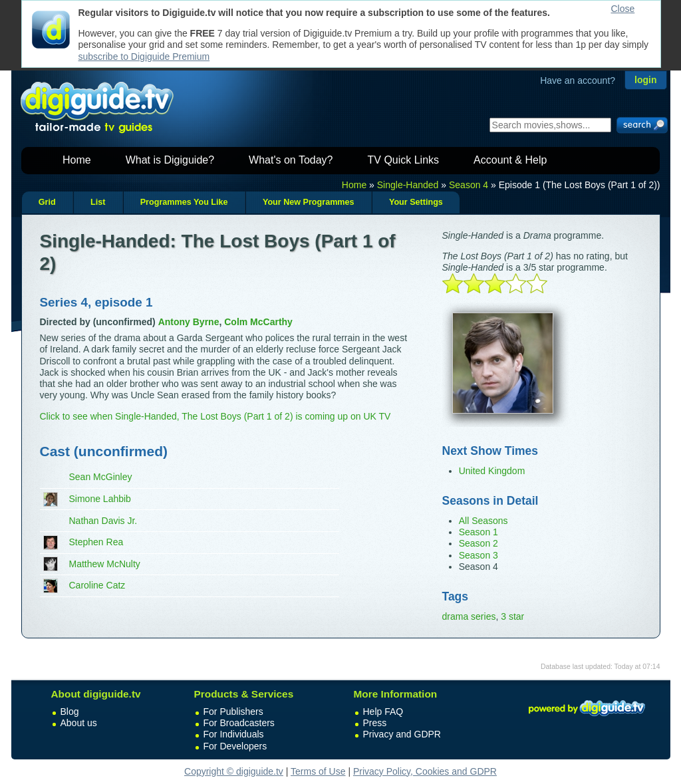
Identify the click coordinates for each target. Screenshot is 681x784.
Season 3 (478, 555)
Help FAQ (383, 712)
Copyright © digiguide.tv (234, 771)
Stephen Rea (96, 542)
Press (375, 723)
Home (77, 160)
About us (79, 723)
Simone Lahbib (100, 499)
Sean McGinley (101, 477)
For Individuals (234, 734)
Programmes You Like (184, 202)
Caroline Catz (97, 585)
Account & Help (510, 160)
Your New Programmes (309, 202)
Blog (70, 712)
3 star (512, 616)
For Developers (235, 746)
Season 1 (478, 532)
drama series (469, 616)
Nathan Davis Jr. (103, 521)
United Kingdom (492, 471)
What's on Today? (291, 160)
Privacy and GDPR (402, 734)
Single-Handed (408, 185)
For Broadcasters (239, 723)
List (98, 202)
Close (623, 9)
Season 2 (478, 543)
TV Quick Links (403, 160)
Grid (47, 202)
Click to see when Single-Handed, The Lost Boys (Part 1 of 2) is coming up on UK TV (215, 416)
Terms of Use (318, 771)
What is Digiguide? (170, 160)
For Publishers (233, 712)
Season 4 (469, 185)
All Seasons (483, 521)
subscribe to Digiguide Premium (144, 57)
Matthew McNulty (105, 564)
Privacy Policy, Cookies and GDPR (425, 771)
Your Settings (416, 202)
